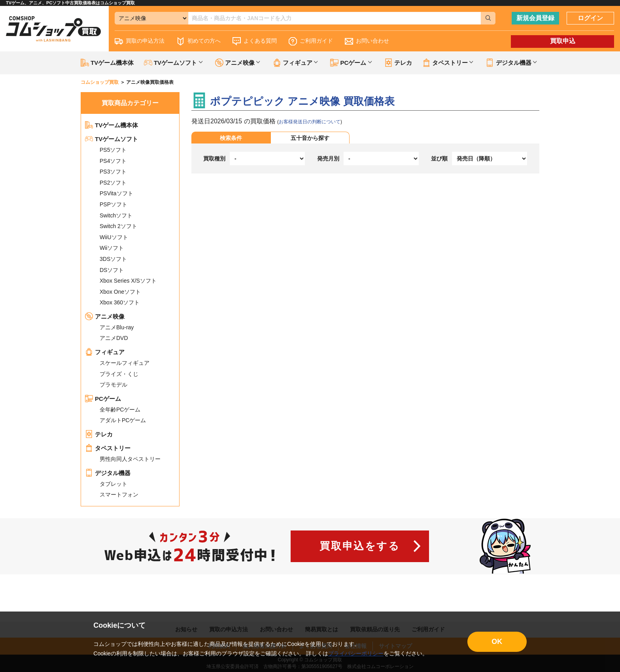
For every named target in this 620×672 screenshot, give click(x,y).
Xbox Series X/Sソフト (128, 281)
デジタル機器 (108, 473)
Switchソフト (116, 215)
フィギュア (105, 352)
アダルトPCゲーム (123, 420)
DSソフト (112, 270)
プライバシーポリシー (356, 653)
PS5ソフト (113, 150)
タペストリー (108, 448)
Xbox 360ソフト (120, 302)
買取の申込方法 (140, 41)
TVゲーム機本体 (107, 63)
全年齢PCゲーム (120, 410)
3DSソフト (113, 259)
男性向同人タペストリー (130, 459)
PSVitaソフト (116, 193)
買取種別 (214, 159)
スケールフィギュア (125, 363)
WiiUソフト (114, 237)
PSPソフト (113, 204)
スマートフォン (119, 495)
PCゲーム (103, 399)
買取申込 (563, 41)
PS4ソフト (113, 161)
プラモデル (113, 385)
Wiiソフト (112, 248)
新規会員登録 (535, 18)
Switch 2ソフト (118, 226)
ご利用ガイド (311, 41)
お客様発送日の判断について (310, 122)
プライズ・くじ (119, 374)
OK (497, 642)
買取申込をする (360, 546)
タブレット (113, 484)
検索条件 (231, 138)
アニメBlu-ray (117, 327)
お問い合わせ (367, 41)
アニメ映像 (105, 316)
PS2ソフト (113, 183)
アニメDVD (114, 338)
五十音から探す (310, 138)
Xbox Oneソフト (120, 292)
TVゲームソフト (112, 139)
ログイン (590, 18)
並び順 (439, 159)
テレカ (398, 63)
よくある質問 (255, 41)
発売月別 (328, 159)
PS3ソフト (113, 172)
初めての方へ (198, 41)
